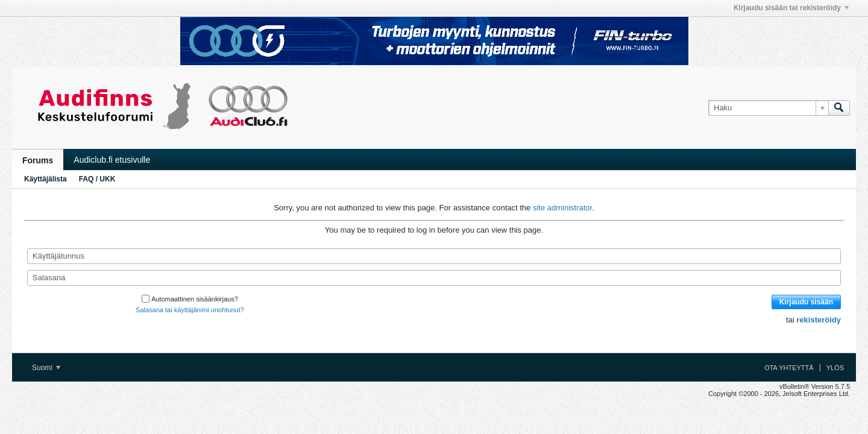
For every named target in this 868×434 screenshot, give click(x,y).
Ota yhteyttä (789, 368)
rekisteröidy (819, 320)
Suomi (46, 368)
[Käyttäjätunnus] (434, 256)
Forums (38, 160)
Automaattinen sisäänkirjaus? (190, 299)
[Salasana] (434, 278)
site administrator (562, 208)
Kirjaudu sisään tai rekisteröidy (791, 8)
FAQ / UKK (97, 179)
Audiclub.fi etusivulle (112, 160)
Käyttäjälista (46, 179)
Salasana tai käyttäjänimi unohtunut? (190, 310)
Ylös (835, 368)
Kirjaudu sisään (806, 302)
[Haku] (768, 108)
